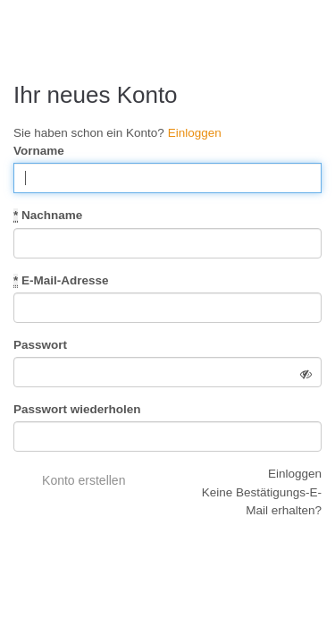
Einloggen (195, 133)
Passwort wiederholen (77, 409)
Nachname (48, 216)
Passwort (40, 345)
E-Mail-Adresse (61, 281)
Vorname (39, 151)
